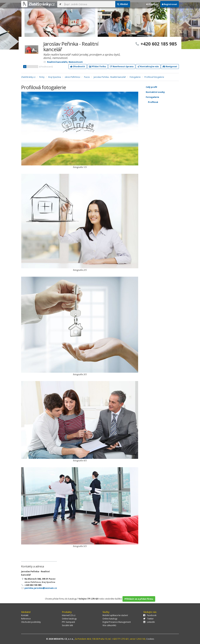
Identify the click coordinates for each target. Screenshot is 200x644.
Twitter (148, 619)
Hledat (123, 4)
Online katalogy (69, 619)
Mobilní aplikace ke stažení (115, 615)
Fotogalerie (165, 97)
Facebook (150, 615)
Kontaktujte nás (148, 66)
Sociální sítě (67, 625)
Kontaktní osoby (165, 92)
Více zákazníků (109, 625)
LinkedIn (149, 622)
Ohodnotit (78, 66)
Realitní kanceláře (57, 62)
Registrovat (170, 4)
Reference (26, 619)
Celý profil (151, 87)
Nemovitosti (76, 62)
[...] (89, 4)
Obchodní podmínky (31, 622)
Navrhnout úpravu (122, 66)
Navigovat (170, 66)
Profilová (166, 102)
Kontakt (25, 615)
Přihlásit (152, 4)
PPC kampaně (68, 622)
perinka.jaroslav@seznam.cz (41, 588)
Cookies (150, 639)
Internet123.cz (69, 615)
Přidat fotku (97, 66)
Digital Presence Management (117, 622)
